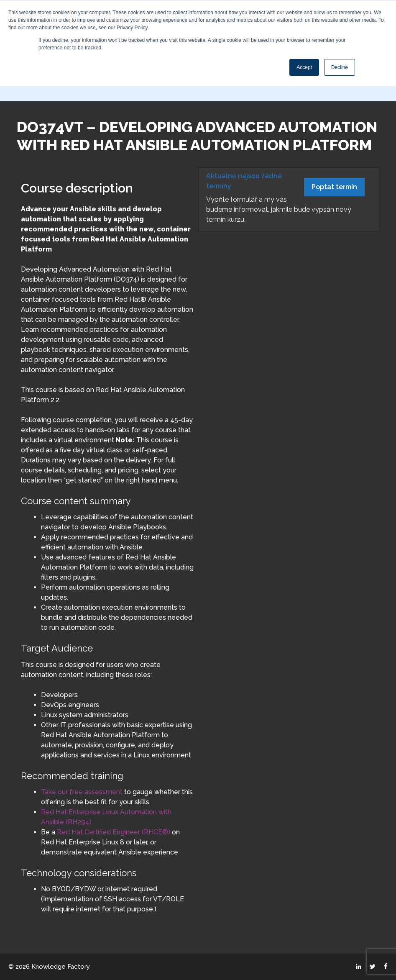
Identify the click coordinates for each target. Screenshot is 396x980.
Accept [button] (304, 67)
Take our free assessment (82, 792)
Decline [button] (340, 67)
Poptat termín (334, 187)
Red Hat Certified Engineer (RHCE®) (113, 832)
